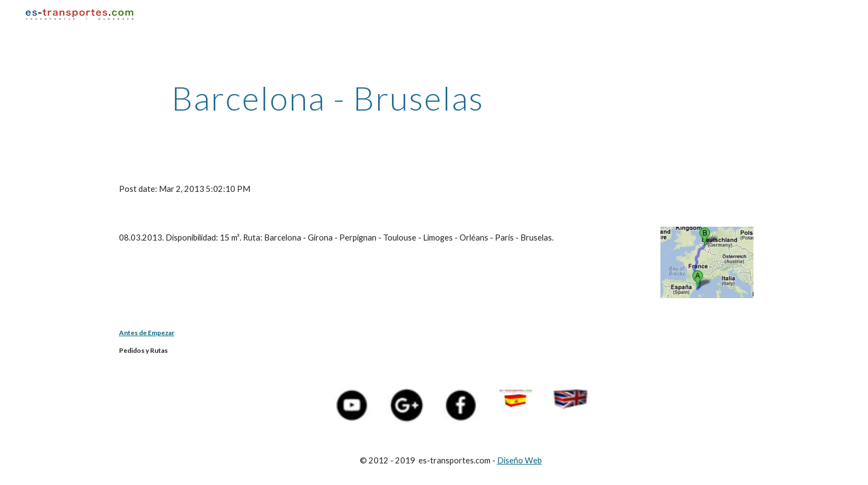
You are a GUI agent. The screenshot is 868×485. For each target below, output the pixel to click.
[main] (328, 98)
